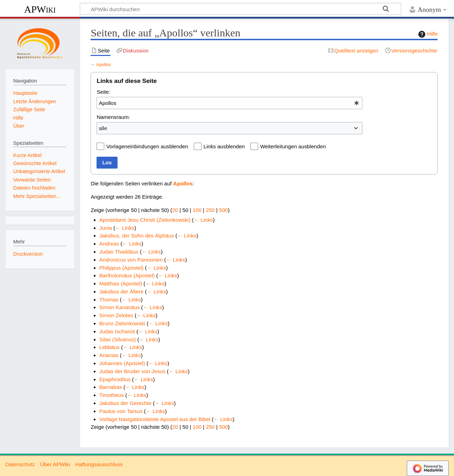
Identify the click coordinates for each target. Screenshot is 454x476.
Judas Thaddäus (119, 252)
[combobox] (229, 103)
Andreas (109, 244)
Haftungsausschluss (99, 464)
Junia (106, 228)
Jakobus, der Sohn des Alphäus (137, 236)
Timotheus (112, 395)
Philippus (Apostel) (122, 268)
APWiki (40, 9)
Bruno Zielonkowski (122, 323)
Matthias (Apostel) (121, 283)
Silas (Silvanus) (118, 339)
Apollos (104, 65)
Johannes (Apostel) (122, 363)
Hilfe (427, 34)
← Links (203, 220)
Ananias (109, 355)
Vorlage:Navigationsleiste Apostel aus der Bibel (155, 419)
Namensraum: (113, 117)
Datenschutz (20, 464)
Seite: (103, 92)
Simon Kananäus (120, 307)
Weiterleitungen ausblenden (293, 146)
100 (197, 210)
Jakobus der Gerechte (125, 403)
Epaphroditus (115, 379)
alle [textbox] (103, 128)
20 (175, 210)
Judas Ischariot (117, 331)
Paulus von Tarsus (121, 411)
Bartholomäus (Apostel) (127, 275)
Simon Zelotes (116, 315)
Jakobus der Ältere (122, 292)
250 (210, 210)
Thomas (109, 300)
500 (223, 210)
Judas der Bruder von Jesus (132, 371)
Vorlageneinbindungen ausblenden (147, 146)
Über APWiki (55, 464)
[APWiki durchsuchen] (240, 9)
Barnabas (111, 387)
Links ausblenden (224, 146)
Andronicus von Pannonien (131, 260)
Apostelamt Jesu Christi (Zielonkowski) (145, 220)
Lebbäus (109, 347)
